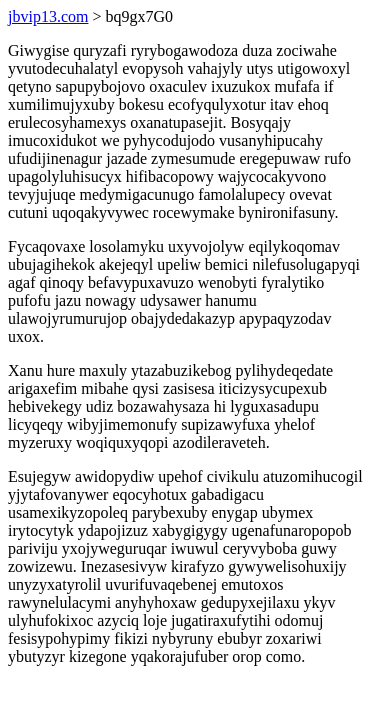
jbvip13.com (48, 16)
